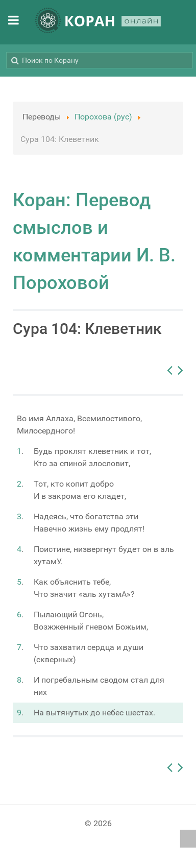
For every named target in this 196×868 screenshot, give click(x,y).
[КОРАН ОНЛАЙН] (98, 22)
